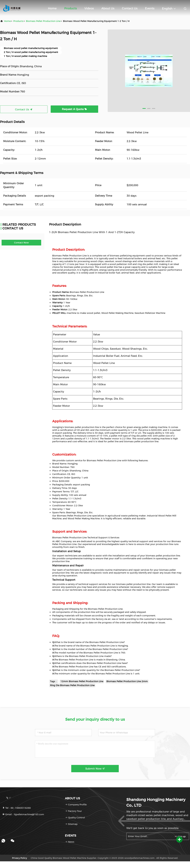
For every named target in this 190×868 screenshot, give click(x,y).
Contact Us (130, 8)
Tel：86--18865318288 (16, 808)
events (150, 8)
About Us (108, 8)
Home (52, 8)
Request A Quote (74, 109)
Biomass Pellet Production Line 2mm (127, 681)
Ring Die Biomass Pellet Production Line (72, 685)
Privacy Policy (19, 858)
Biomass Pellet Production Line (43, 21)
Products (71, 8)
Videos (89, 8)
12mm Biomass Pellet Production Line (82, 681)
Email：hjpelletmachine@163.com (23, 814)
